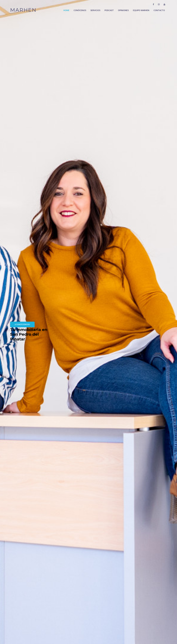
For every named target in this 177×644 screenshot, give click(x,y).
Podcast (109, 10)
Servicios (95, 10)
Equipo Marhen (141, 10)
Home (66, 10)
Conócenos (80, 10)
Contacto (159, 10)
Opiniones (123, 10)
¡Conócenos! (22, 324)
